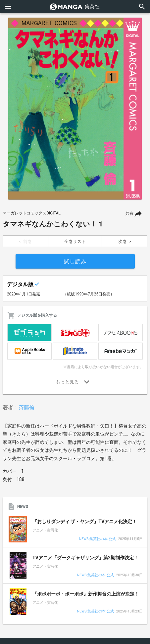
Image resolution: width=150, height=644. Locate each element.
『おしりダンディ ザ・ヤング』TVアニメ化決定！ (85, 522)
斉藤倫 (26, 407)
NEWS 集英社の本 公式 (97, 539)
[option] (75, 109)
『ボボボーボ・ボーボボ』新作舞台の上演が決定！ (86, 594)
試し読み (75, 261)
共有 (129, 213)
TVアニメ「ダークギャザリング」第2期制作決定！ (85, 558)
